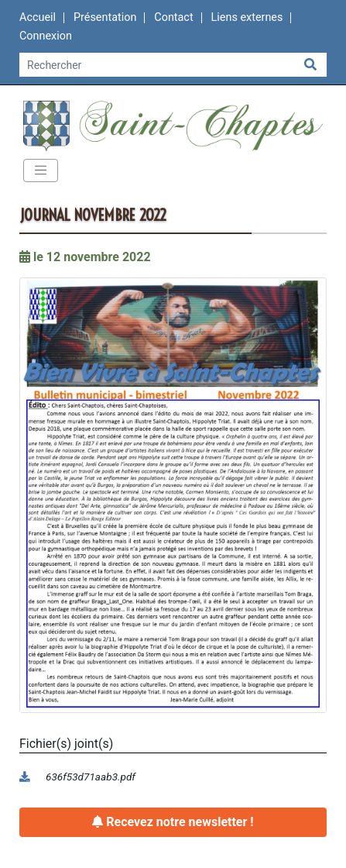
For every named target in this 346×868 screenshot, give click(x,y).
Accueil (38, 17)
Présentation (105, 17)
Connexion (46, 36)
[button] (173, 495)
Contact (173, 17)
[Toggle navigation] (41, 170)
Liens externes (247, 17)
